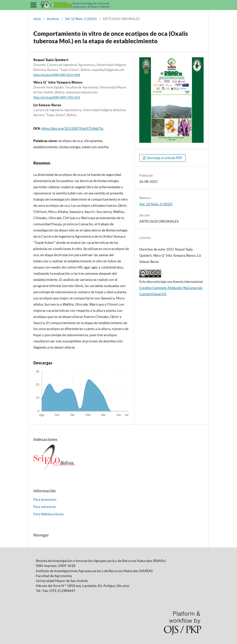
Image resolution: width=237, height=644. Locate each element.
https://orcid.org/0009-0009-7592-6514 (57, 98)
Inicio (37, 19)
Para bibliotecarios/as (49, 514)
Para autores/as (45, 507)
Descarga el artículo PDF (164, 158)
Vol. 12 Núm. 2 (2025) (81, 19)
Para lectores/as (45, 499)
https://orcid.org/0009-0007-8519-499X (57, 75)
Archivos (53, 19)
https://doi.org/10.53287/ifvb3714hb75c (72, 128)
